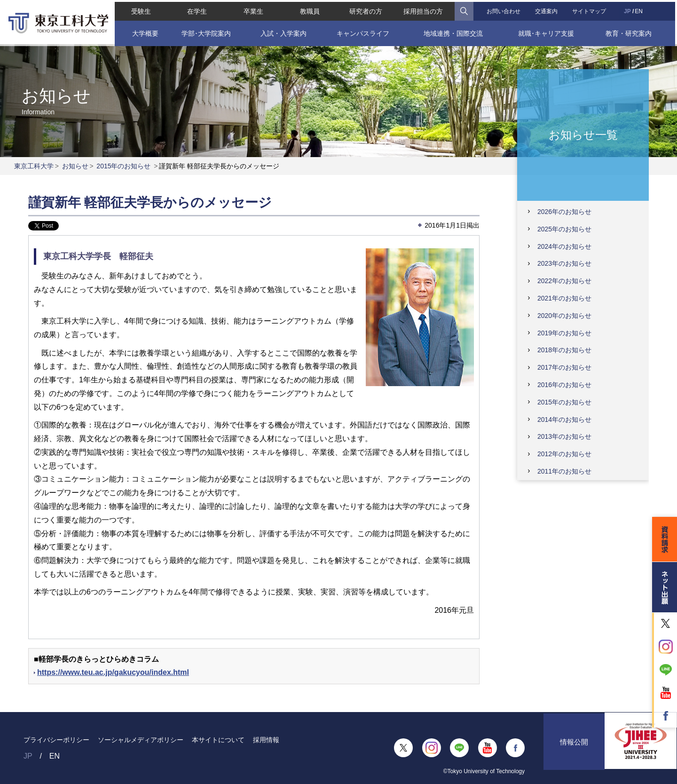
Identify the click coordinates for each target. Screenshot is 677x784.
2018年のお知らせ (564, 350)
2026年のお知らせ (564, 212)
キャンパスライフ (363, 32)
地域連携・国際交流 (454, 32)
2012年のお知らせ (564, 454)
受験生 (139, 9)
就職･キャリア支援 (547, 32)
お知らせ (75, 166)
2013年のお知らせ (564, 436)
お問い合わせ (504, 9)
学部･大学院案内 (205, 32)
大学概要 (143, 32)
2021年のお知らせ (564, 298)
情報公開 (574, 748)
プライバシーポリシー (56, 740)
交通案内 (547, 9)
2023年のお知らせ (564, 263)
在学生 (196, 9)
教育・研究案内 (630, 32)
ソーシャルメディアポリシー (141, 740)
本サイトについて (218, 740)
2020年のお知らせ (564, 316)
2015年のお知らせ (123, 166)
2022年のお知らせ (564, 281)
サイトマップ (590, 9)
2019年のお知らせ (564, 333)
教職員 (309, 9)
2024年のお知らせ (564, 246)
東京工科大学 (34, 166)
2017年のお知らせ (564, 367)
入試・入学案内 (283, 32)
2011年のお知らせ (564, 471)
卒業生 (252, 9)
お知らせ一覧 (583, 134)
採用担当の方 (424, 9)
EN (640, 9)
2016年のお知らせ (564, 385)
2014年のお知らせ (564, 420)
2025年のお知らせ (564, 229)
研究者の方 (366, 9)
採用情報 (266, 740)
